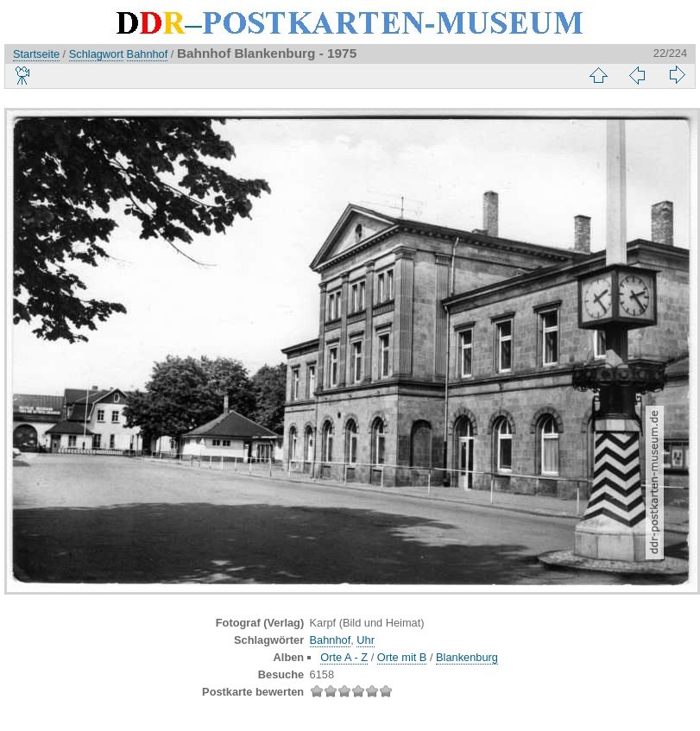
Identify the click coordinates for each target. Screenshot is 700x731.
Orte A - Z (344, 657)
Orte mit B (402, 657)
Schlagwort (96, 54)
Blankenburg (467, 657)
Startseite (36, 54)
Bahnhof (148, 54)
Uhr (366, 640)
